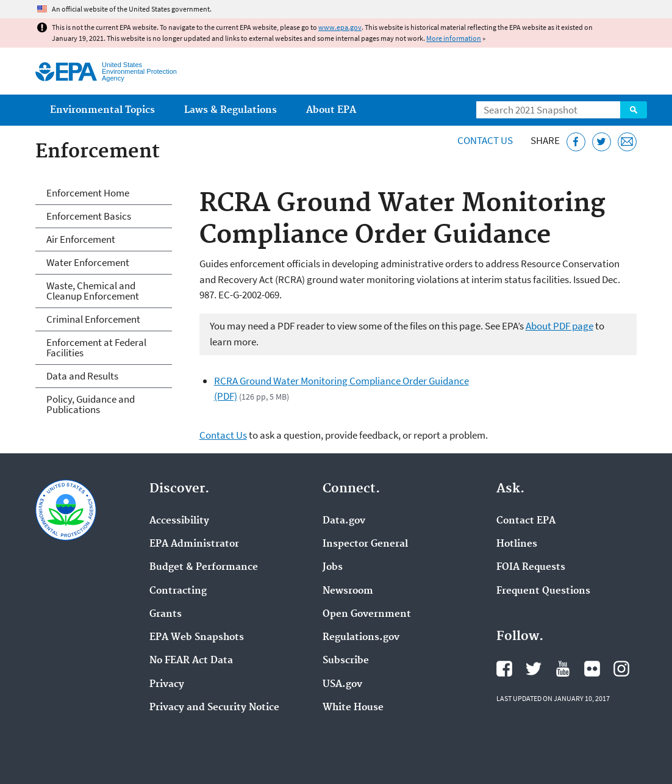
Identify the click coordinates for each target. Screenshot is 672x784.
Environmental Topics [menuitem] (102, 110)
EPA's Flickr (592, 669)
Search (634, 110)
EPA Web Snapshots (197, 638)
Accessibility (179, 521)
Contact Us (485, 140)
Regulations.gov (361, 638)
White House (353, 708)
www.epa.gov (340, 27)
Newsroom (348, 591)
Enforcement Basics (89, 216)
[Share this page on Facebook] (576, 142)
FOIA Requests (531, 567)
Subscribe (346, 661)
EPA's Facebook (504, 669)
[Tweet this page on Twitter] (602, 142)
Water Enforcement (88, 262)
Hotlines (517, 544)
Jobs (333, 567)
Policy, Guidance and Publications (91, 404)
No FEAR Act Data (191, 661)
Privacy (167, 685)
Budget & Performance (204, 567)
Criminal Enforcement (93, 319)
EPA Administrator (194, 544)
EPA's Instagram (621, 669)
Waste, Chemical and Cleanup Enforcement (93, 291)
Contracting (178, 591)
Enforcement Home (88, 193)
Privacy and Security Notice (214, 708)
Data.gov (344, 521)
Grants (166, 614)
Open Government (367, 614)
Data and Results (82, 376)
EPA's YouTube (563, 669)
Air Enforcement (81, 239)
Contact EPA (526, 521)
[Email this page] (627, 142)
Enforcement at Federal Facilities (96, 347)
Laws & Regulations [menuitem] (231, 110)
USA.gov (342, 685)
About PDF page (559, 326)
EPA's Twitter (534, 669)
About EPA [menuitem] (331, 110)
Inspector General (365, 544)
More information (454, 38)
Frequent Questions (543, 591)
